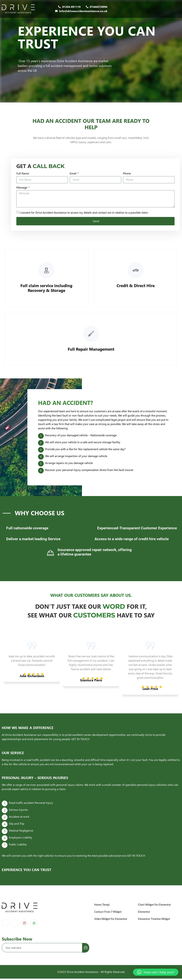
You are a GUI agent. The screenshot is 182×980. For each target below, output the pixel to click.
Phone (127, 174)
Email (73, 174)
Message (22, 188)
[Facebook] (5, 924)
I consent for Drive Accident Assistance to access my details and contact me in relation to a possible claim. (84, 213)
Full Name (23, 174)
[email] (42, 949)
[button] (156, 972)
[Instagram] (15, 924)
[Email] (25, 924)
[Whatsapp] (34, 924)
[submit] (86, 949)
